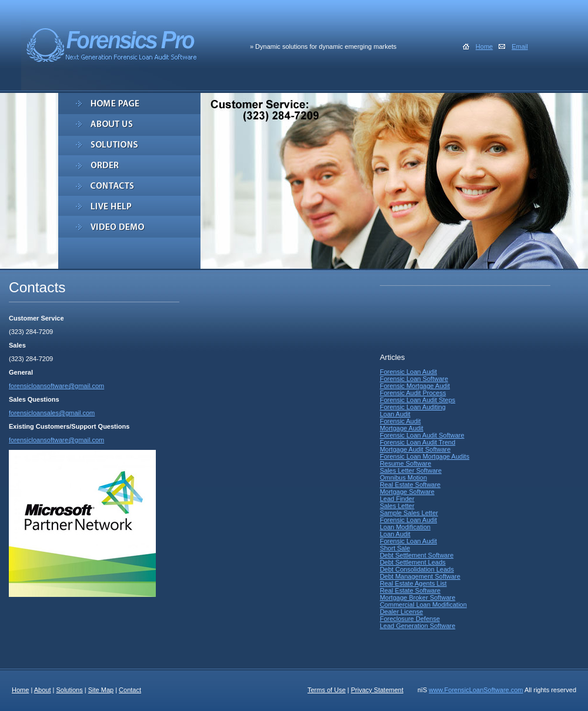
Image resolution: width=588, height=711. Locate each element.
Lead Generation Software (417, 626)
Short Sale (395, 548)
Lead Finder (397, 499)
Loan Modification (405, 527)
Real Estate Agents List (413, 583)
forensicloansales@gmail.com (52, 413)
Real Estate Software (410, 485)
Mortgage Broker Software (417, 597)
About (43, 690)
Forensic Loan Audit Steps (417, 400)
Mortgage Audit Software (415, 449)
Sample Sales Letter (409, 513)
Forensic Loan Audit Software (422, 435)
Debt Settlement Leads (413, 562)
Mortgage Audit (402, 428)
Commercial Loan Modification (423, 605)
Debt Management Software (420, 576)
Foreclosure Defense (410, 619)
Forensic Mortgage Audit (415, 386)
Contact (130, 690)
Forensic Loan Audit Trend (417, 442)
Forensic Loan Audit (408, 372)
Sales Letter (397, 506)
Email (520, 46)
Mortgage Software (407, 492)
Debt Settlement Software (417, 555)
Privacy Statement (377, 690)
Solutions (69, 690)
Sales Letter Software (411, 470)
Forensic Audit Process (413, 393)
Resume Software (405, 463)
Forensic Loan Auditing (413, 407)
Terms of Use (327, 690)
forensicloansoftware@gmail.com (56, 386)
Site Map (101, 690)
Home (484, 46)
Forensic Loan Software (414, 379)
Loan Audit (395, 414)
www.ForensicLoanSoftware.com (476, 690)
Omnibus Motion (403, 478)
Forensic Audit (400, 421)
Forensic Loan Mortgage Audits (425, 456)
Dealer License (401, 612)
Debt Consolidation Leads (417, 569)
